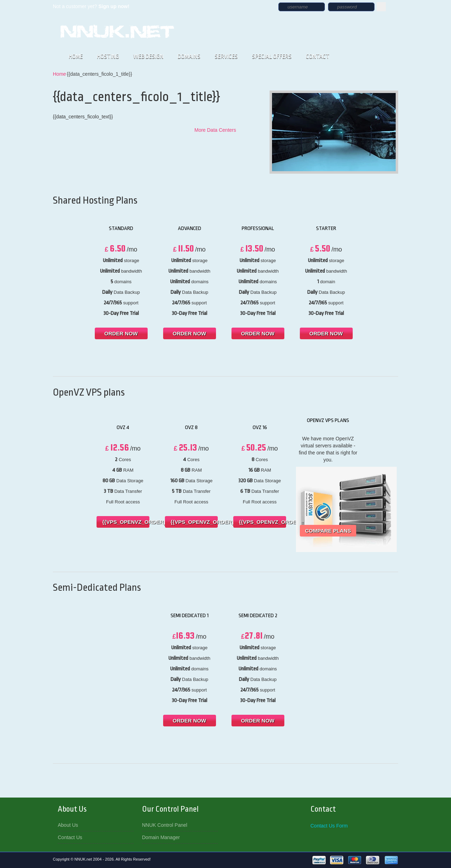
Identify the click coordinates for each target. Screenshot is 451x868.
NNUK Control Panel (165, 825)
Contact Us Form (329, 826)
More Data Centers (215, 130)
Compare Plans (328, 531)
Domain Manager (161, 837)
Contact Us (70, 837)
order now (121, 333)
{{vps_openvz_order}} (126, 522)
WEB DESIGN (148, 57)
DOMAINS (189, 57)
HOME (76, 57)
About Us (68, 825)
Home (59, 74)
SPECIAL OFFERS (272, 57)
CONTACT (318, 57)
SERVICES (226, 57)
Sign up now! (114, 6)
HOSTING (108, 57)
